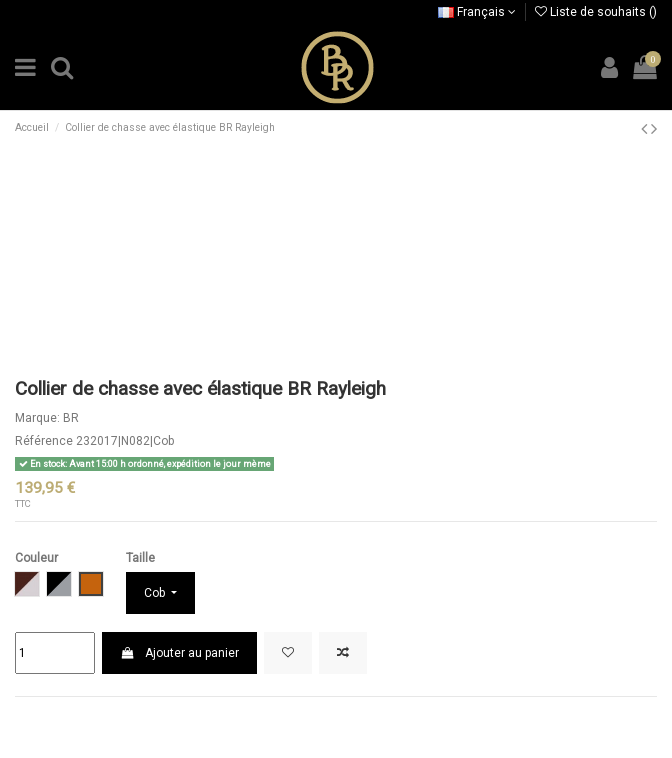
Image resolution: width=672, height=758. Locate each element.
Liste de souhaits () (596, 12)
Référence (44, 441)
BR (71, 418)
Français (477, 12)
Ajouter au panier (179, 653)
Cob (156, 593)
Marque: (37, 418)
